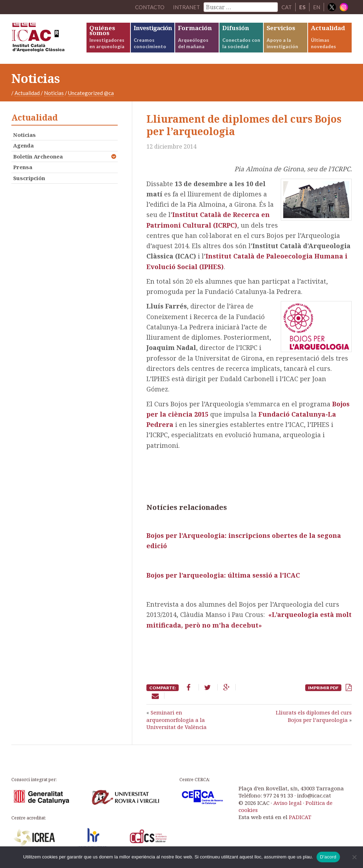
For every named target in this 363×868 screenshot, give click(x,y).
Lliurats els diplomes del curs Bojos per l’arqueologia (314, 716)
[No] (354, 857)
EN (317, 7)
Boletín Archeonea (38, 156)
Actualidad (27, 93)
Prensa (23, 167)
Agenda (23, 145)
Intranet (186, 7)
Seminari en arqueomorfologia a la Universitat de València (177, 720)
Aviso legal (287, 803)
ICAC (49, 39)
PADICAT (300, 817)
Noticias (54, 93)
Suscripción (29, 178)
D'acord (328, 857)
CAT (287, 7)
